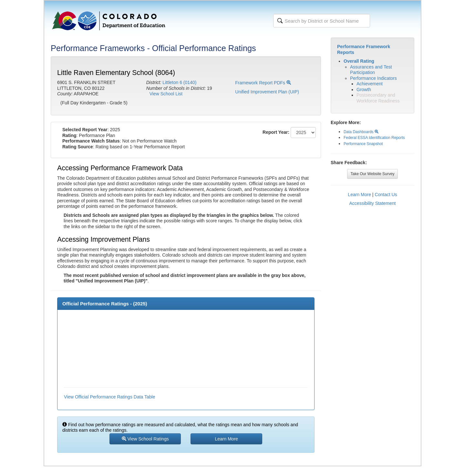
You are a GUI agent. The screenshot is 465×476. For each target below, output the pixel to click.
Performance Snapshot (363, 144)
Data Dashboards (361, 132)
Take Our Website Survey (373, 174)
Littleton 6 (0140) (179, 82)
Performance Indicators (373, 78)
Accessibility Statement (373, 203)
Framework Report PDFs (263, 83)
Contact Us (386, 195)
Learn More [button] (227, 439)
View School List (166, 94)
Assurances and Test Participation (371, 70)
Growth (364, 90)
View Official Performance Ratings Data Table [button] (109, 397)
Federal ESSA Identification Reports (374, 138)
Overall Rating (359, 61)
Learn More (359, 195)
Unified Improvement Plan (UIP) (267, 92)
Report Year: (276, 132)
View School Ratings (145, 439)
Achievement (370, 84)
